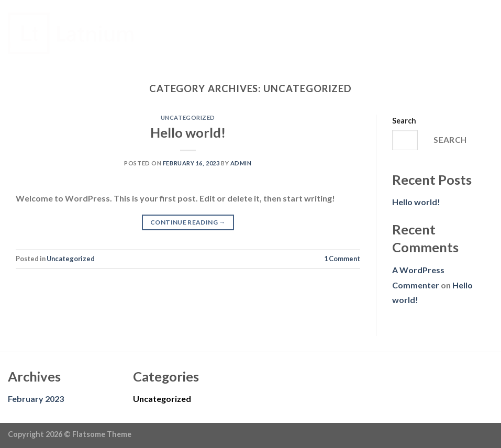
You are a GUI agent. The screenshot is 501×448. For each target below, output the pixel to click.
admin (241, 163)
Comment (342, 259)
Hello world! (188, 132)
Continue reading (188, 222)
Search (404, 121)
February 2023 (36, 399)
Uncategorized (188, 117)
